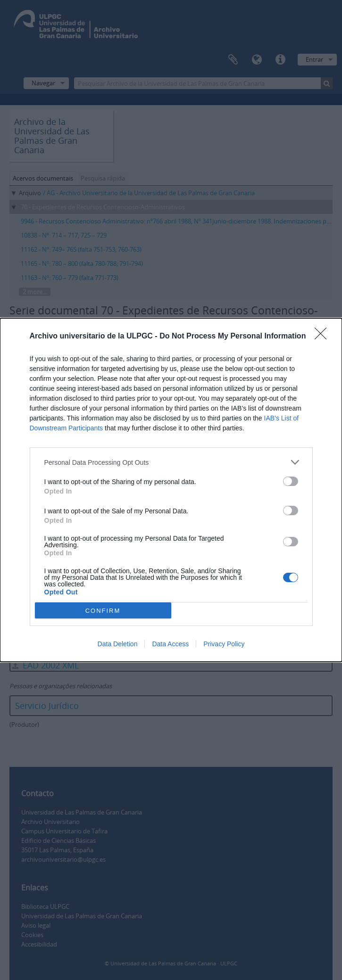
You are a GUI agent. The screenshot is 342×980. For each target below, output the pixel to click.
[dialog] (171, 490)
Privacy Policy (224, 644)
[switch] (291, 481)
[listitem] (171, 462)
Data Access (170, 644)
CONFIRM (103, 610)
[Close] (324, 337)
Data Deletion (118, 644)
